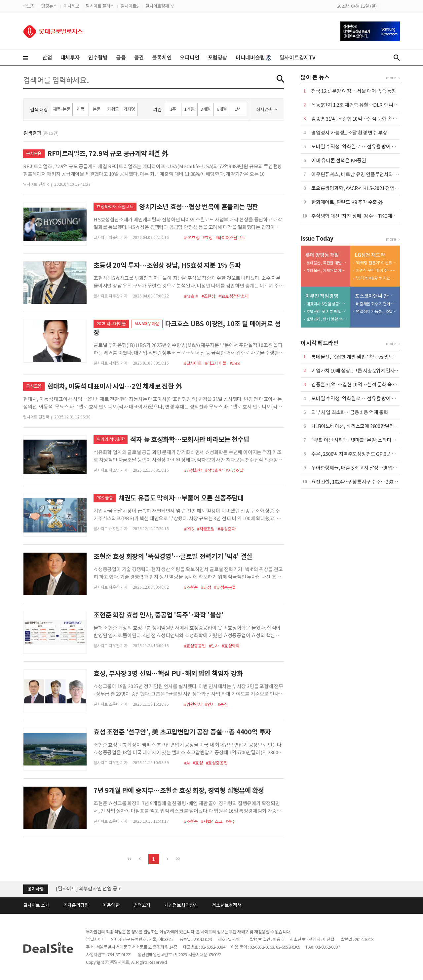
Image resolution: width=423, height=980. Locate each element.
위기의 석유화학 (111, 439)
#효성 (208, 238)
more (391, 78)
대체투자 (70, 58)
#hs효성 (191, 296)
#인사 (214, 646)
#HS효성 (192, 238)
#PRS (189, 529)
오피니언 (190, 58)
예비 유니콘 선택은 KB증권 (339, 160)
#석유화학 (214, 470)
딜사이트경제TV (159, 6)
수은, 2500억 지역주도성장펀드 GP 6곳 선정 (356, 454)
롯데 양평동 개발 (322, 255)
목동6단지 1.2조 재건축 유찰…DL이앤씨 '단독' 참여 (364, 105)
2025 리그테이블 (111, 324)
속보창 (29, 6)
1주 (173, 109)
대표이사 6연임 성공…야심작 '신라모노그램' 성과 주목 (327, 304)
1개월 (189, 109)
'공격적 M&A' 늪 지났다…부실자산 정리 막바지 (376, 278)
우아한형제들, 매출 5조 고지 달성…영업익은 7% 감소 (365, 468)
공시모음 (34, 154)
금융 (121, 58)
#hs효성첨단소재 (233, 296)
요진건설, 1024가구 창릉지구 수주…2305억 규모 (361, 482)
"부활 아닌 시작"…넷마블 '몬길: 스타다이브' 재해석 (364, 440)
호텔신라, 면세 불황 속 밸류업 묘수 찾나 (327, 319)
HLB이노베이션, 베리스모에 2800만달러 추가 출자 (363, 426)
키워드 (113, 109)
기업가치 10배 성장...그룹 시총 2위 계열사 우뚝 (358, 371)
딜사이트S (130, 6)
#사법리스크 (212, 822)
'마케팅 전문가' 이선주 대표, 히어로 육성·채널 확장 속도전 (376, 263)
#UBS (235, 363)
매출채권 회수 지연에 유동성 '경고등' (376, 304)
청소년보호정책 (227, 905)
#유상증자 (227, 529)
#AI (187, 763)
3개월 (206, 109)
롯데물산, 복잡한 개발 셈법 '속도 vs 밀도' (327, 263)
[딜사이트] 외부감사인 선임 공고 (89, 889)
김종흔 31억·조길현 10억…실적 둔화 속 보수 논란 (362, 119)
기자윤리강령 (76, 905)
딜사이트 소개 (36, 905)
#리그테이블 (216, 363)
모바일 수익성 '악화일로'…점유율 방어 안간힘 (358, 147)
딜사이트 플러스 (100, 6)
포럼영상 (218, 58)
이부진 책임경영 (322, 296)
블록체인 (162, 58)
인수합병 (98, 58)
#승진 (223, 705)
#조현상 (209, 296)
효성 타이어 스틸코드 (115, 207)
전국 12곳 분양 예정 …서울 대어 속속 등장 (354, 91)
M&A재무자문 (147, 324)
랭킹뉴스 (49, 6)
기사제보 (72, 6)
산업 (47, 58)
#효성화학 (193, 470)
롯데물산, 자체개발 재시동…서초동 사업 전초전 (327, 271)
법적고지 (142, 905)
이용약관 (111, 905)
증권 (139, 58)
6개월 (222, 109)
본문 (97, 109)
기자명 (129, 109)
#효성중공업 (225, 588)
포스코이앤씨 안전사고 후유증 (376, 296)
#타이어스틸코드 (230, 238)
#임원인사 (193, 705)
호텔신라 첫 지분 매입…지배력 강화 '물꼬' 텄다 (327, 312)
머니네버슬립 (253, 58)
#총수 (231, 822)
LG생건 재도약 (370, 255)
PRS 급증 (105, 498)
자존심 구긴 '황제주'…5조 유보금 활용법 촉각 (376, 271)
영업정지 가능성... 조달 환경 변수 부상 (349, 133)
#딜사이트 (193, 363)
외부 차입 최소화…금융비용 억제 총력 (350, 412)
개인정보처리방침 (181, 905)
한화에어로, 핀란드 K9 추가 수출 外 (347, 202)
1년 (238, 109)
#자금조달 (235, 470)
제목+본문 (62, 109)
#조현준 (191, 588)
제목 (81, 109)
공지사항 (36, 889)
